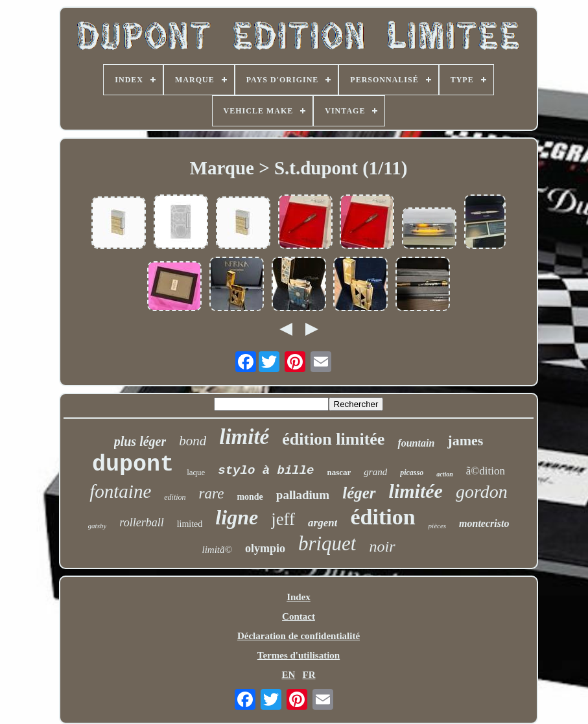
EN (288, 675)
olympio (265, 548)
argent (323, 523)
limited (190, 524)
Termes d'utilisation (299, 655)
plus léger (140, 441)
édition (382, 517)
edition (175, 497)
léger (359, 493)
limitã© (217, 550)
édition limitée (333, 439)
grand (375, 472)
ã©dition (486, 471)
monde (250, 497)
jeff (283, 519)
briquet (327, 543)
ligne (237, 517)
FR (309, 675)
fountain (416, 443)
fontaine (120, 491)
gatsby (98, 526)
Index (299, 597)
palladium (303, 495)
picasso (412, 473)
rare (212, 494)
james (465, 440)
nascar (339, 472)
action (445, 474)
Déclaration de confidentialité (299, 636)
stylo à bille (266, 471)
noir (382, 546)
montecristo (484, 523)
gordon (482, 492)
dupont (133, 465)
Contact (299, 616)
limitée (416, 491)
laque (196, 472)
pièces (437, 526)
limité (244, 437)
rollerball (141, 522)
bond (193, 441)
